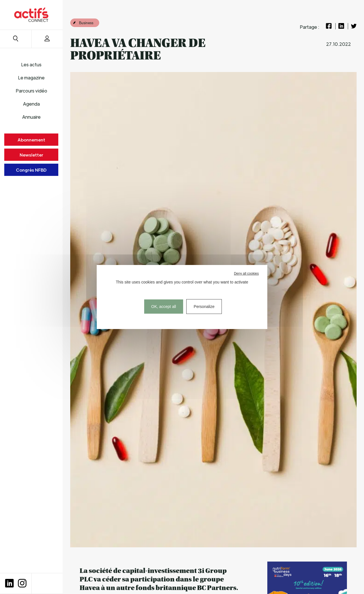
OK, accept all (164, 307)
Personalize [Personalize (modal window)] (204, 307)
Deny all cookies (246, 274)
